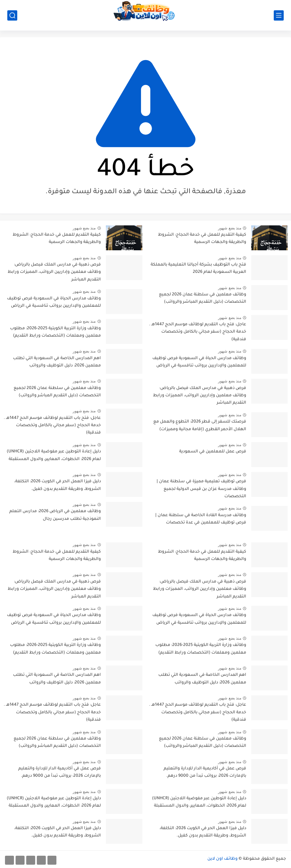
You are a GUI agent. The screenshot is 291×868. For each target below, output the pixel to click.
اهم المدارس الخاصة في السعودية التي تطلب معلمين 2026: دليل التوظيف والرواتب (57, 362)
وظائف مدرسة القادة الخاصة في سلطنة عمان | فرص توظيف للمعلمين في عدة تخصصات (201, 519)
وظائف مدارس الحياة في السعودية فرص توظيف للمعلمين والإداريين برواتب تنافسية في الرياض (199, 362)
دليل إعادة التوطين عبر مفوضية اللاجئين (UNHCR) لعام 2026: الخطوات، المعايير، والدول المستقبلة (54, 455)
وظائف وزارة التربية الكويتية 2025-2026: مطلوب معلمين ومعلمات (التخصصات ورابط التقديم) (55, 332)
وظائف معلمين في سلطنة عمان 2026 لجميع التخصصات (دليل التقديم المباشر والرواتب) (203, 298)
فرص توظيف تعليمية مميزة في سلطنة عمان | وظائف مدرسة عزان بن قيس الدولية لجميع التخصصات (201, 489)
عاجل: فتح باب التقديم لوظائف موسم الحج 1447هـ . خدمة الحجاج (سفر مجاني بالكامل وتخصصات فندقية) (198, 332)
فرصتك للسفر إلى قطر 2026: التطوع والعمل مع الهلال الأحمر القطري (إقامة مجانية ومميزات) (200, 426)
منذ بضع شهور (230, 228)
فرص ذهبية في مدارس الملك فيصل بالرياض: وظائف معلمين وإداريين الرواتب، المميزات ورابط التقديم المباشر (200, 396)
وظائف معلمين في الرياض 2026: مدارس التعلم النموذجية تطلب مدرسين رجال (55, 515)
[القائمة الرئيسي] (279, 15)
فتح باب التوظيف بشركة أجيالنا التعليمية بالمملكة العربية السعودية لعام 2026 (198, 269)
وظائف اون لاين (222, 859)
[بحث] (12, 15)
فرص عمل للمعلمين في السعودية (213, 452)
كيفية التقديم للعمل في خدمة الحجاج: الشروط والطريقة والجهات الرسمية (202, 239)
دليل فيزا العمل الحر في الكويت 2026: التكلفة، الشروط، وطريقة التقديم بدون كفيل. (58, 485)
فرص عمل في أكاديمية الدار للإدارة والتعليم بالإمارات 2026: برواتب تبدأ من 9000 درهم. (205, 772)
